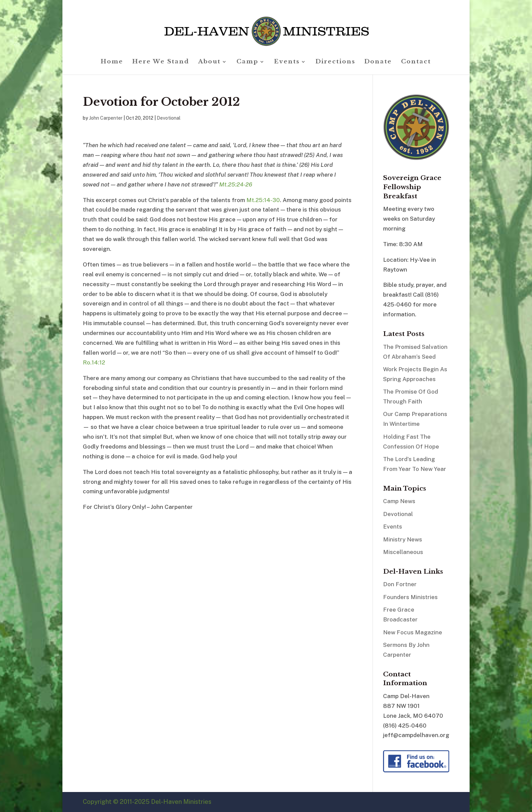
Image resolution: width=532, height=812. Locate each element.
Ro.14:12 (94, 362)
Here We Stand (161, 62)
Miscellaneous (403, 552)
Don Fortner (400, 584)
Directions (335, 62)
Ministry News (403, 539)
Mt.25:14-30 (263, 200)
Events (287, 62)
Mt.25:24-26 (236, 184)
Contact (416, 62)
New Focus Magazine (413, 632)
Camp (247, 62)
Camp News (399, 501)
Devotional (169, 118)
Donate (378, 62)
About (209, 62)
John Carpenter (106, 118)
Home (112, 62)
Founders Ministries (410, 597)
